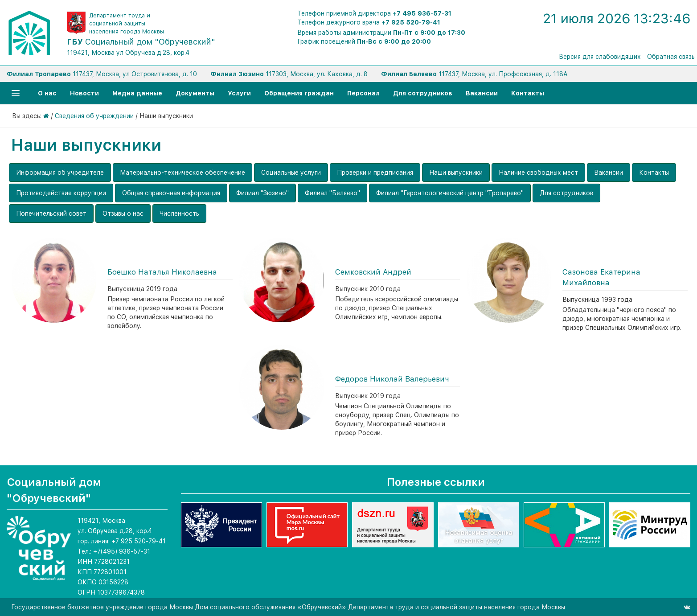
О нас (47, 93)
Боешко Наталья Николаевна (162, 272)
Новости (84, 93)
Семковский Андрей (373, 272)
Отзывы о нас (123, 214)
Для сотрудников (423, 93)
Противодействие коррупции (61, 193)
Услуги (239, 93)
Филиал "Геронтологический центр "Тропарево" (450, 193)
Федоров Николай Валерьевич (392, 379)
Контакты (528, 93)
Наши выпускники (456, 172)
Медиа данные (137, 93)
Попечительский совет (51, 214)
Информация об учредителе (60, 172)
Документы (195, 93)
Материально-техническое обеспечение (182, 172)
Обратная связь (671, 57)
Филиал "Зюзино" (262, 193)
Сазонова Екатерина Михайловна (601, 277)
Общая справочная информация (171, 193)
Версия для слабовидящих (600, 57)
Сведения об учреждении (94, 116)
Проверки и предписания (375, 172)
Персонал (363, 93)
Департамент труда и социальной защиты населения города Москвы (127, 23)
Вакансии (482, 93)
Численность (179, 214)
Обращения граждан (299, 93)
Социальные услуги (291, 172)
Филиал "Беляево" (332, 193)
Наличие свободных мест (538, 172)
